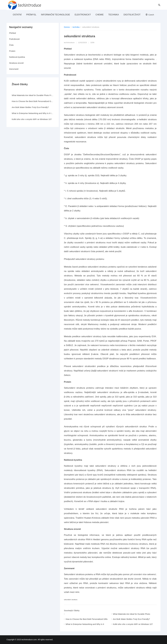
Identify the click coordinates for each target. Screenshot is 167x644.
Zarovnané (14, 69)
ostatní (17, 15)
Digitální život (132, 15)
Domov (67, 27)
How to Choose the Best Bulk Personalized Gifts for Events (33, 101)
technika (114, 15)
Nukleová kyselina (17, 57)
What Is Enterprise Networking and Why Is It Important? (33, 113)
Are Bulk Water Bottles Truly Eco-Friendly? (131, 619)
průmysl (31, 15)
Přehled (13, 33)
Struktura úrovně (16, 63)
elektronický (83, 15)
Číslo (11, 45)
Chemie (100, 15)
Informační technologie (55, 15)
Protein (12, 51)
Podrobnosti (14, 39)
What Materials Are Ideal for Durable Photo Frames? (33, 95)
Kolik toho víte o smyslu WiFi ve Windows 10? (133, 624)
